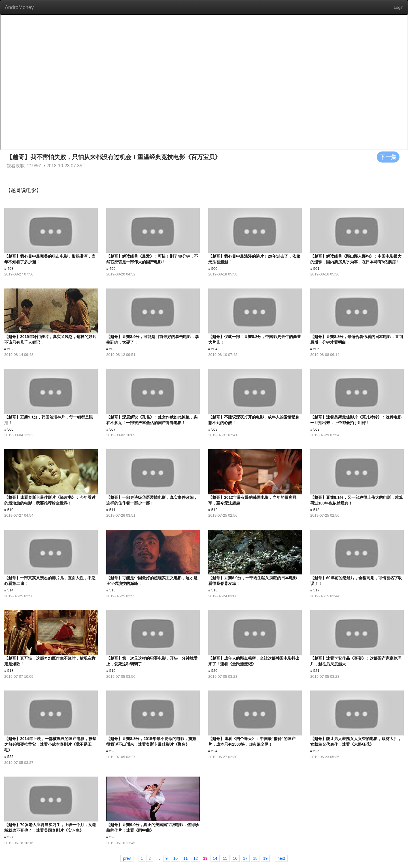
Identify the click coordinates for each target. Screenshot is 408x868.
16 (235, 858)
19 (265, 858)
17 (245, 858)
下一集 (388, 157)
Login (399, 7)
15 (225, 858)
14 (215, 858)
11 (186, 858)
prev (127, 858)
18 (255, 858)
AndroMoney (19, 7)
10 (175, 858)
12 (195, 858)
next (281, 858)
